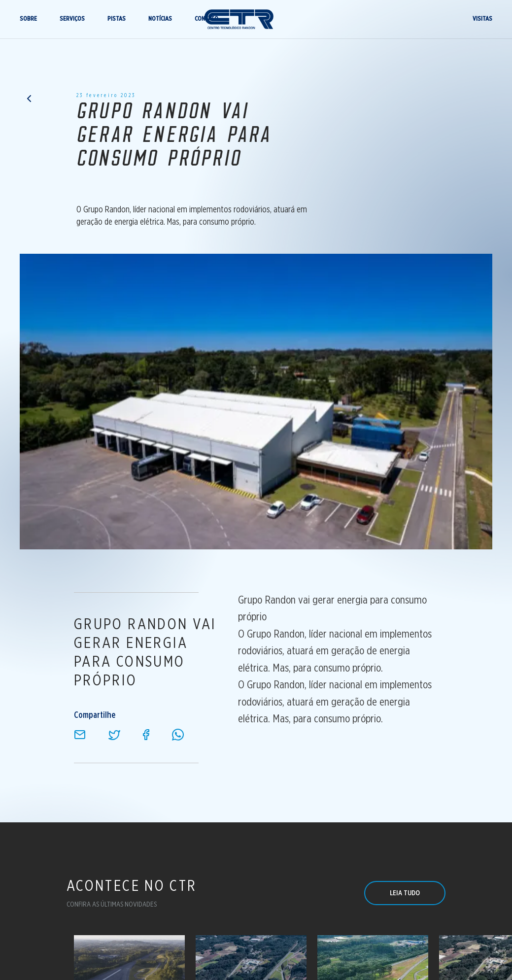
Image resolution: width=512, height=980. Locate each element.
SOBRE (26, 20)
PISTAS (114, 20)
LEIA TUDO (405, 893)
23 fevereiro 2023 (106, 97)
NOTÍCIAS (158, 20)
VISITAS (485, 20)
